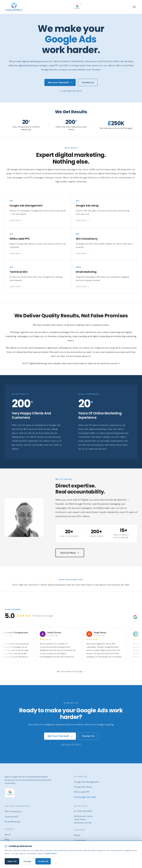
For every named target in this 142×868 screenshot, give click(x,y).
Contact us (88, 82)
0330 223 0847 (83, 811)
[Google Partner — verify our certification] (77, 7)
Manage (27, 861)
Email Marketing (12, 822)
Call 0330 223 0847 (71, 745)
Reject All (12, 861)
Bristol (77, 835)
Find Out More (70, 553)
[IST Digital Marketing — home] (14, 7)
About (8, 834)
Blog (7, 839)
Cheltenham (80, 840)
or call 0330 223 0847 (71, 91)
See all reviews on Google (71, 671)
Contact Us (88, 736)
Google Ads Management (86, 782)
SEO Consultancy (13, 811)
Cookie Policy (50, 853)
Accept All (43, 861)
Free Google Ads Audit (85, 797)
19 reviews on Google (43, 616)
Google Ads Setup (83, 787)
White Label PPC (82, 792)
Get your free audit (60, 82)
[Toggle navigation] (134, 7)
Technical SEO (12, 817)
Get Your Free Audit (60, 736)
